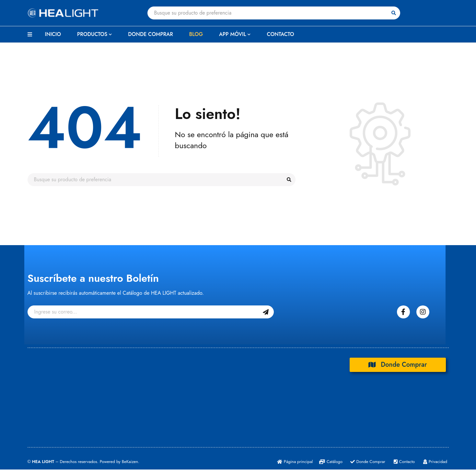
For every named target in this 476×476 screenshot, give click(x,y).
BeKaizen (130, 462)
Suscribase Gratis (266, 312)
